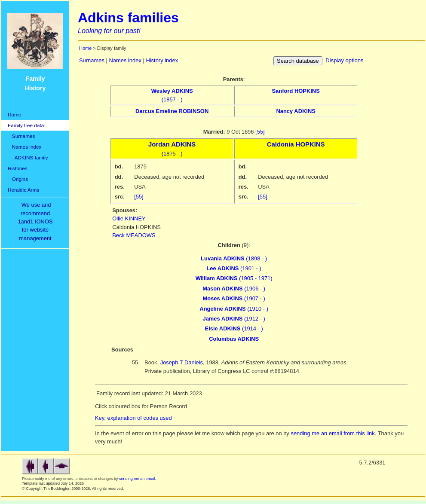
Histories (18, 168)
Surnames (21, 136)
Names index (25, 147)
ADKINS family (28, 157)
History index (162, 60)
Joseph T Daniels (182, 362)
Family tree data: (27, 125)
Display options (344, 60)
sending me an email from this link (333, 433)
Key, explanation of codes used (133, 418)
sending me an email (137, 479)
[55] (260, 132)
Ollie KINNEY (129, 218)
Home (14, 115)
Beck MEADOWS (134, 235)
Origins (18, 179)
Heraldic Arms (23, 190)
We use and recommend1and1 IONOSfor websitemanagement (37, 221)
